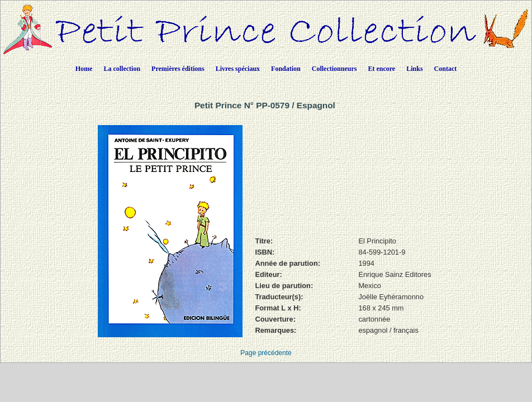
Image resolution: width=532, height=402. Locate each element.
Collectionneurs (334, 69)
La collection (122, 69)
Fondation (286, 69)
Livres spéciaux (238, 69)
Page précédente (266, 353)
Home (84, 69)
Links (414, 69)
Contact (446, 69)
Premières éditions (178, 69)
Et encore (381, 69)
